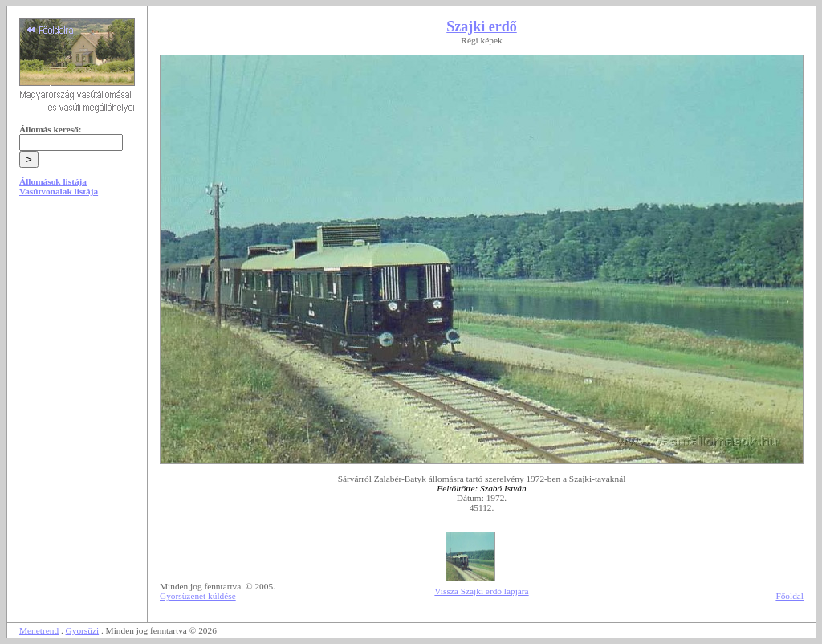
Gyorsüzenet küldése (198, 596)
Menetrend (39, 630)
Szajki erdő (482, 26)
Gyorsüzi (83, 630)
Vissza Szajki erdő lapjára (481, 591)
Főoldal (789, 596)
